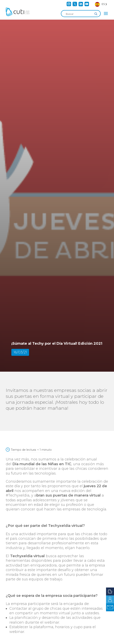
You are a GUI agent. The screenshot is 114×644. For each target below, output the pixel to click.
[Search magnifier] (96, 14)
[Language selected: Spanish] (101, 4)
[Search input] (79, 14)
